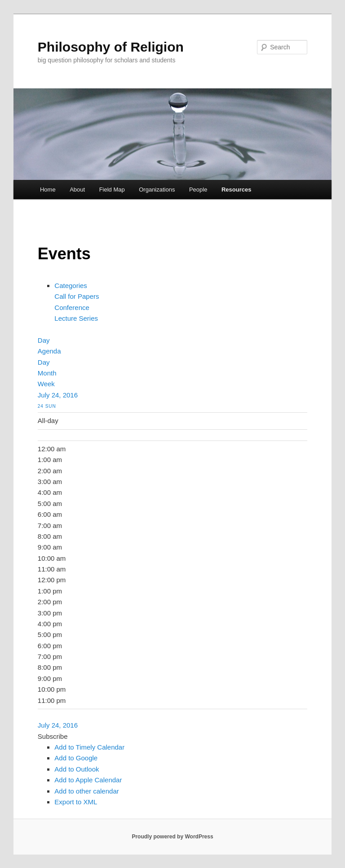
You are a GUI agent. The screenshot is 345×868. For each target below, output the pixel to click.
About (77, 190)
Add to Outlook (77, 769)
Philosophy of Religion (111, 47)
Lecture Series (76, 318)
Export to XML (76, 802)
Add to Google (76, 758)
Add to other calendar (86, 791)
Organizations (157, 190)
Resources (236, 190)
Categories (71, 286)
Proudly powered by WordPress (172, 837)
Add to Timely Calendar (89, 747)
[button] (53, 736)
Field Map (112, 190)
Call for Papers (77, 296)
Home (48, 190)
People (198, 190)
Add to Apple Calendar (88, 780)
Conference (72, 308)
